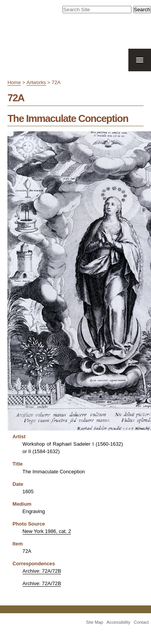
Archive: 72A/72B (42, 571)
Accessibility (118, 622)
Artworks (36, 82)
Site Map (94, 622)
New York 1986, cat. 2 (47, 531)
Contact (141, 622)
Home (14, 82)
